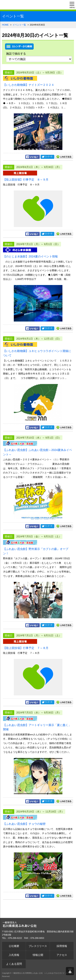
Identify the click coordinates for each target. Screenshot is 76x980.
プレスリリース (38, 946)
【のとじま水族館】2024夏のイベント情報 (30, 256)
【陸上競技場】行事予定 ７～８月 (26, 648)
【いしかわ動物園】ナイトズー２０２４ (29, 85)
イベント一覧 (19, 25)
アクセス (62, 955)
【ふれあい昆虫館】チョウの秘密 (24, 824)
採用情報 (62, 946)
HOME (5, 25)
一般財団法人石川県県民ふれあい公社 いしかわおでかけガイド (17, 5)
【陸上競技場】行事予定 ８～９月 (26, 180)
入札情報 (14, 955)
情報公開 (38, 955)
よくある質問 (14, 964)
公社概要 (14, 946)
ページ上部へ (70, 971)
